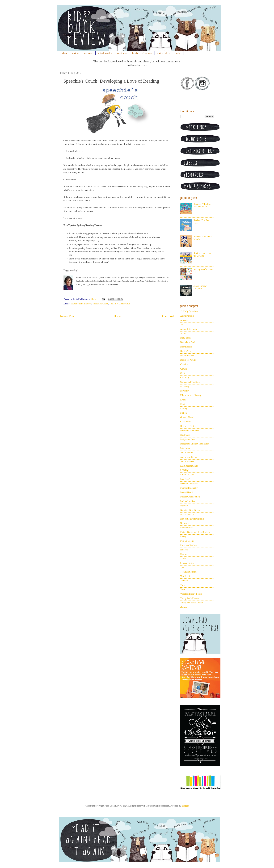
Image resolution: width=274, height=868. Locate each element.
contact (178, 53)
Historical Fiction (188, 426)
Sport (183, 567)
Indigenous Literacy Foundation (195, 444)
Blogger (185, 806)
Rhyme (184, 554)
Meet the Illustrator (189, 484)
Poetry (183, 536)
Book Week (186, 351)
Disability (185, 386)
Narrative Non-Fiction (190, 510)
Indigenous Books (189, 439)
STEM (183, 559)
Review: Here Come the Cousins (203, 254)
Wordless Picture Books (191, 594)
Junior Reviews (187, 462)
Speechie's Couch (100, 304)
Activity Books (187, 316)
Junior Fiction (187, 453)
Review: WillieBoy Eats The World (202, 205)
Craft (183, 373)
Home (118, 316)
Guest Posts (186, 422)
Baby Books (186, 338)
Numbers (184, 523)
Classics (184, 364)
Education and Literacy (81, 304)
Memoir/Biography (189, 488)
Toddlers (184, 581)
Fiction (184, 413)
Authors (184, 333)
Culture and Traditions (190, 382)
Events (183, 400)
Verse (183, 589)
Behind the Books (188, 342)
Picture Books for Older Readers (195, 532)
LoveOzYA (185, 479)
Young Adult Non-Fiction (192, 603)
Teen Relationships (189, 572)
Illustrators (185, 435)
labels (135, 53)
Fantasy (184, 409)
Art (182, 325)
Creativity (185, 378)
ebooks (184, 607)
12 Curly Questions (189, 311)
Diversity (185, 391)
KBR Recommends (189, 466)
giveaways (147, 53)
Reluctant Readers (189, 545)
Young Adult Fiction (190, 598)
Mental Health (187, 492)
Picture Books (187, 528)
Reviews (184, 550)
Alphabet (184, 320)
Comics (184, 369)
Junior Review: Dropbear (200, 287)
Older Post (167, 316)
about (65, 53)
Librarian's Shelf (188, 475)
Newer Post (67, 316)
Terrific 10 (185, 576)
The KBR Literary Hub (120, 304)
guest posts (122, 53)
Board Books (186, 347)
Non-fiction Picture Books (192, 519)
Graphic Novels (187, 417)
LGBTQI (184, 470)
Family (184, 404)
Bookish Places (187, 356)
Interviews (185, 448)
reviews (76, 53)
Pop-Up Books (187, 541)
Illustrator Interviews (190, 431)
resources (89, 53)
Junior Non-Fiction (189, 457)
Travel (183, 585)
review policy (163, 53)
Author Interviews (189, 329)
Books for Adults (188, 360)
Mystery (184, 506)
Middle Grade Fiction (190, 497)
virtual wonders (105, 53)
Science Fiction (187, 563)
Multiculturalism (188, 501)
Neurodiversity (187, 515)
